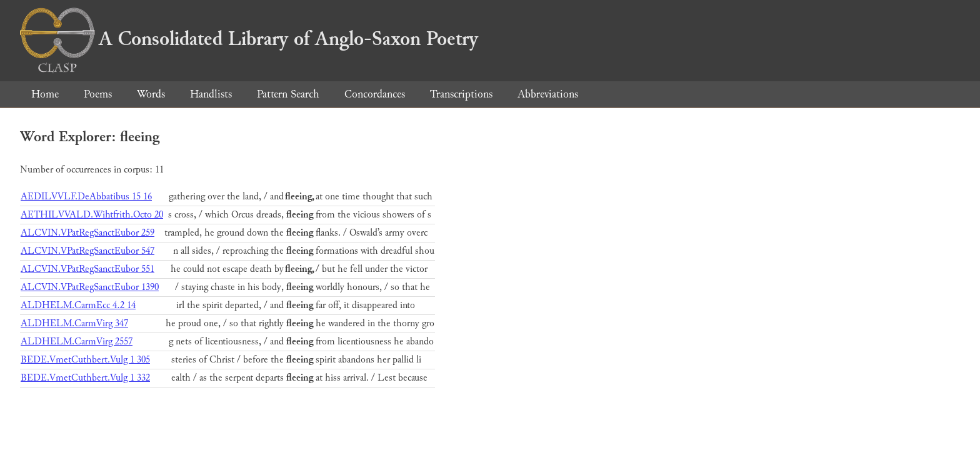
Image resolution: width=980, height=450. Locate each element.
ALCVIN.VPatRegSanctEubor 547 (87, 251)
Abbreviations (548, 94)
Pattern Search (288, 94)
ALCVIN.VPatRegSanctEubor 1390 (90, 287)
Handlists (211, 94)
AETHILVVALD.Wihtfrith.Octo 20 (92, 215)
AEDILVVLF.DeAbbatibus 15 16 (86, 197)
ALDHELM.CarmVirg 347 (74, 323)
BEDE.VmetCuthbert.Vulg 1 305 (85, 360)
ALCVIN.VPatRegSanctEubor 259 (87, 233)
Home (45, 94)
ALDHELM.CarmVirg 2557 (77, 342)
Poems (98, 94)
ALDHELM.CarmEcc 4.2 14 (78, 305)
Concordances (375, 94)
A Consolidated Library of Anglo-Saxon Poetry (249, 39)
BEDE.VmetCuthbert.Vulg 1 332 (85, 378)
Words (151, 94)
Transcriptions (461, 94)
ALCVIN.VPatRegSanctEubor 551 (87, 269)
